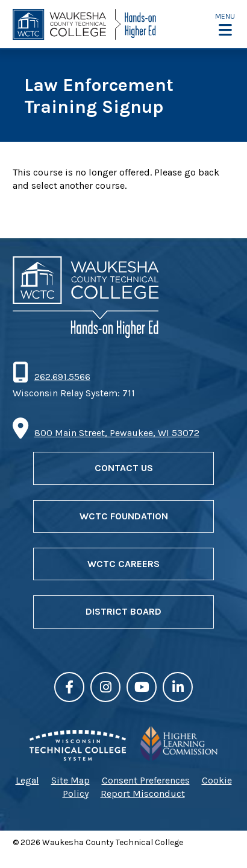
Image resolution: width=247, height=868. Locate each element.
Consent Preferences (146, 780)
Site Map (70, 780)
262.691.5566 (62, 377)
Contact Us (124, 468)
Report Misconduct (143, 794)
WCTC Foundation (124, 516)
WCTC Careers (123, 564)
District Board (123, 611)
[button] (225, 24)
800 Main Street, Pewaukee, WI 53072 (117, 433)
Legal (27, 780)
